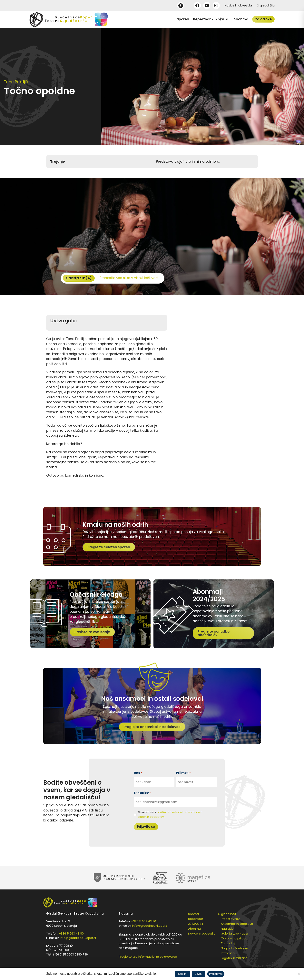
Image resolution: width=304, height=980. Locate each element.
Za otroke (263, 19)
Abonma (241, 19)
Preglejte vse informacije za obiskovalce (148, 957)
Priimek (183, 773)
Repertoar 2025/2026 (211, 19)
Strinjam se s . (170, 814)
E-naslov (142, 793)
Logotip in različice (234, 958)
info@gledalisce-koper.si (78, 938)
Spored (183, 19)
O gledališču (266, 5)
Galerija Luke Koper (235, 933)
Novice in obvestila (238, 5)
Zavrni (199, 974)
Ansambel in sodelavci (237, 924)
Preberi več (216, 974)
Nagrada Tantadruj (235, 948)
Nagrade (227, 929)
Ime (138, 773)
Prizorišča (228, 953)
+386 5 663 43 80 (71, 933)
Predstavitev (230, 919)
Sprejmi (183, 974)
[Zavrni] (299, 974)
